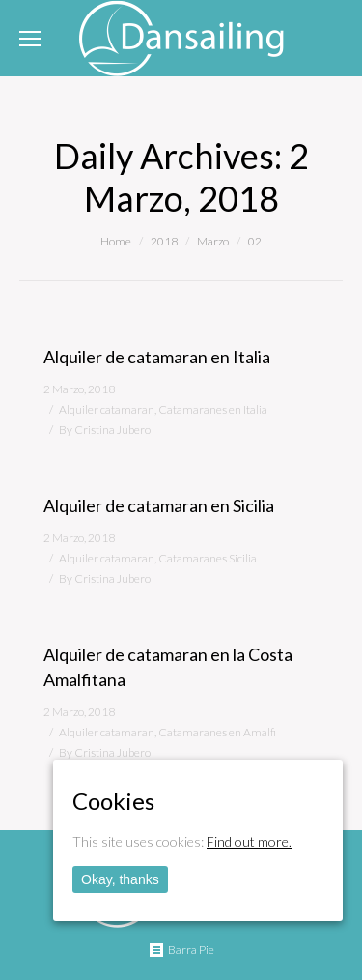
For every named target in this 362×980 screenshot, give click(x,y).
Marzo (213, 241)
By (105, 430)
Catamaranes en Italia (213, 409)
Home (116, 241)
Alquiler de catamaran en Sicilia (159, 505)
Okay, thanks (120, 879)
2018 (164, 241)
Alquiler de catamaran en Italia (157, 357)
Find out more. (249, 841)
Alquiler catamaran (107, 409)
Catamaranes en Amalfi (217, 732)
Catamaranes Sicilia (208, 558)
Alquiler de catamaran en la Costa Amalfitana (168, 667)
